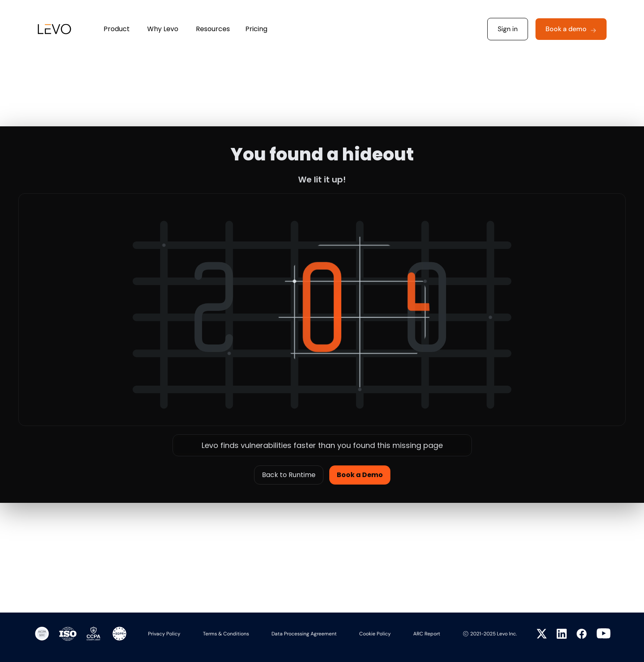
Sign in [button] (508, 29)
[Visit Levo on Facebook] (582, 634)
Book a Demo (360, 475)
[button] (571, 29)
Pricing (256, 29)
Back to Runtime (289, 475)
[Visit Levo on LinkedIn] (562, 634)
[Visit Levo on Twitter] (542, 634)
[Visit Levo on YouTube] (604, 634)
